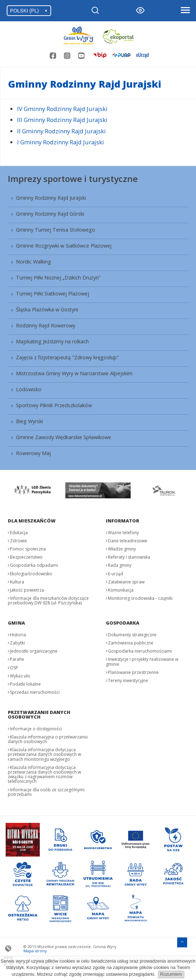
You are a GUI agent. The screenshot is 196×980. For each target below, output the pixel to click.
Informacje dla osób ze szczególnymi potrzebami (46, 792)
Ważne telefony (123, 533)
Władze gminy (122, 549)
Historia (18, 635)
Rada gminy (120, 565)
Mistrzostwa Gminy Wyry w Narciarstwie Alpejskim (74, 373)
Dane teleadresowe (128, 541)
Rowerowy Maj (33, 453)
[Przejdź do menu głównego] (182, 942)
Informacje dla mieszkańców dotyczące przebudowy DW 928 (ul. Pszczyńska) (48, 600)
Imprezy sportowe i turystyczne (73, 179)
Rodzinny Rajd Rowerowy (46, 325)
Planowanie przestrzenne (133, 672)
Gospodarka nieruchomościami (140, 651)
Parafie (17, 659)
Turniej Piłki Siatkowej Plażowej (53, 294)
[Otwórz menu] (185, 11)
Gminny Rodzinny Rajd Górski (50, 214)
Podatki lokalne (25, 684)
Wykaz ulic (20, 676)
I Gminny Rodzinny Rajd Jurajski (61, 142)
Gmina (16, 623)
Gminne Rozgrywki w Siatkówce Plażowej (64, 246)
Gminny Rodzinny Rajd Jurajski (51, 198)
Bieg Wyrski (29, 421)
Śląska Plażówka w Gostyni (47, 309)
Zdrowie (18, 541)
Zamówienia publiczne (131, 643)
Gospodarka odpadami (34, 565)
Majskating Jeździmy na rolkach (52, 341)
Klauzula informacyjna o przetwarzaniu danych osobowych (48, 739)
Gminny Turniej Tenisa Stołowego (56, 230)
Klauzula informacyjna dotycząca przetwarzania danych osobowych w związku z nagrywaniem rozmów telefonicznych (44, 774)
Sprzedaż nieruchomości (35, 692)
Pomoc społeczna (28, 549)
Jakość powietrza (27, 590)
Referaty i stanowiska (129, 557)
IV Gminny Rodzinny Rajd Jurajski (62, 109)
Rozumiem (171, 974)
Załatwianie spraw (126, 582)
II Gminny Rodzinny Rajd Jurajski (61, 131)
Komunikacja (121, 590)
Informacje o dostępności (36, 729)
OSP (14, 668)
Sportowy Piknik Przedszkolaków (54, 405)
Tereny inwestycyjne (128, 680)
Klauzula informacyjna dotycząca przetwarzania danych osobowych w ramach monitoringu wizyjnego (44, 754)
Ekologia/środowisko (31, 574)
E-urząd (116, 574)
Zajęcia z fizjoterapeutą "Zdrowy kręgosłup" (67, 357)
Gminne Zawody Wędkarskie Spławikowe (64, 437)
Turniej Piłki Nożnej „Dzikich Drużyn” (58, 278)
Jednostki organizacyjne (34, 651)
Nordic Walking (34, 262)
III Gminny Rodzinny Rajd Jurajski (62, 120)
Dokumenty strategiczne (132, 635)
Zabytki (17, 643)
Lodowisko (29, 389)
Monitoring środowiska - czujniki (140, 598)
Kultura (17, 582)
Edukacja (19, 533)
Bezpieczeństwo (26, 557)
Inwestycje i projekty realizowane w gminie (142, 661)
